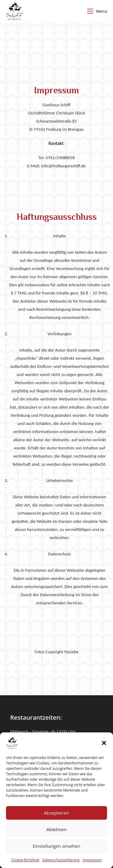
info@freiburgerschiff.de (64, 166)
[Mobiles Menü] (97, 11)
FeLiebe (72, 652)
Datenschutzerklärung (61, 860)
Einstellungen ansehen (57, 846)
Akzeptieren (56, 813)
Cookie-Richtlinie (25, 860)
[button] (104, 743)
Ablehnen (56, 829)
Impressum (92, 860)
